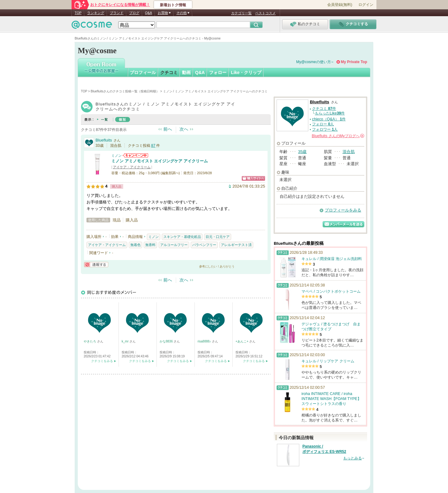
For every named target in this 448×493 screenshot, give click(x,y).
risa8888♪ (205, 341)
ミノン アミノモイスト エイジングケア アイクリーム (160, 161)
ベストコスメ (265, 13)
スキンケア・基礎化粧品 (182, 237)
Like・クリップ (246, 72)
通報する (96, 265)
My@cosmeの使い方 (314, 62)
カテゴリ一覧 (241, 13)
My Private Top (354, 62)
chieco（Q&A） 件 (329, 119)
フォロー (218, 72)
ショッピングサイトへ (253, 178)
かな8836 (167, 341)
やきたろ (90, 341)
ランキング (96, 13)
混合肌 (349, 152)
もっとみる (352, 458)
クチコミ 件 (324, 109)
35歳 (302, 152)
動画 (186, 72)
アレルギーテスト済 (236, 245)
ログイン (366, 5)
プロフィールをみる (343, 210)
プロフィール (143, 72)
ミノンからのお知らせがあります (135, 155)
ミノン (117, 156)
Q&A (149, 13)
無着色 (135, 245)
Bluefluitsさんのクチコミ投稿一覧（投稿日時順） (125, 91)
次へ (184, 129)
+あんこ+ (242, 341)
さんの (338, 136)
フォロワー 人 (325, 129)
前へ (168, 129)
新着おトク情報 (173, 5)
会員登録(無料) (340, 5)
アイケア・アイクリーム (132, 167)
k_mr (126, 341)
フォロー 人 (323, 124)
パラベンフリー (204, 245)
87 (153, 146)
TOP (78, 13)
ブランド (117, 13)
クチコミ (169, 72)
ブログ (134, 13)
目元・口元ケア (218, 237)
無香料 (150, 245)
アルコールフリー (174, 245)
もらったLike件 (330, 113)
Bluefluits (104, 140)
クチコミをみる (102, 361)
